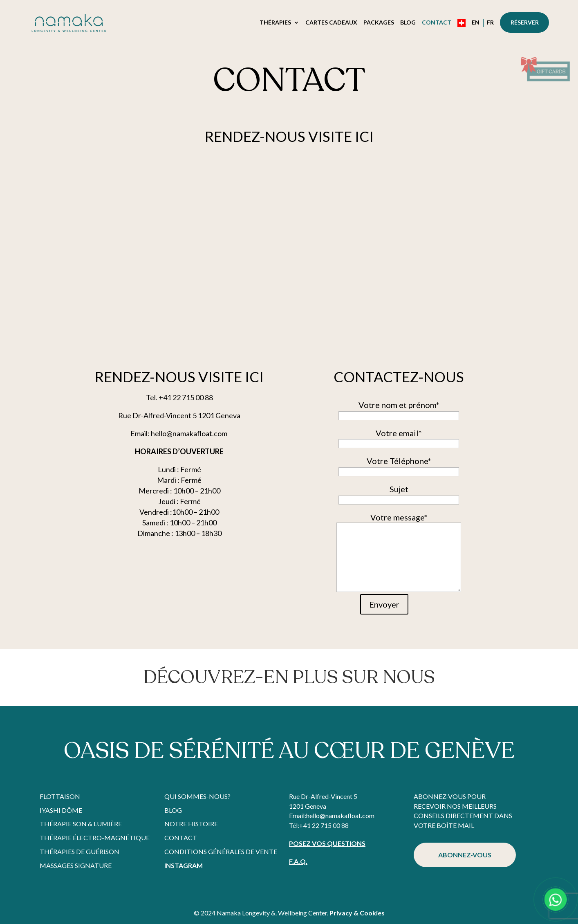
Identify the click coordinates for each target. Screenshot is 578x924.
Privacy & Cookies (357, 913)
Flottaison (60, 796)
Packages (379, 23)
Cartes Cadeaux (331, 23)
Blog (408, 23)
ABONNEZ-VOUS (465, 855)
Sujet (399, 494)
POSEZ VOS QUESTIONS (327, 843)
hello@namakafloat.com (340, 815)
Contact (437, 23)
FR (490, 23)
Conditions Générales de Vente (221, 851)
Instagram (184, 865)
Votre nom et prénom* (399, 410)
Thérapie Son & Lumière (81, 824)
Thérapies (275, 23)
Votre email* (399, 438)
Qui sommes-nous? (197, 796)
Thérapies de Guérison (80, 851)
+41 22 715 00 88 (324, 825)
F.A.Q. (298, 861)
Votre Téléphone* (399, 466)
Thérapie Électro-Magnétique (95, 838)
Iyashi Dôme (61, 810)
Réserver (525, 22)
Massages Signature (76, 865)
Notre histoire (191, 824)
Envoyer (384, 604)
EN (476, 23)
